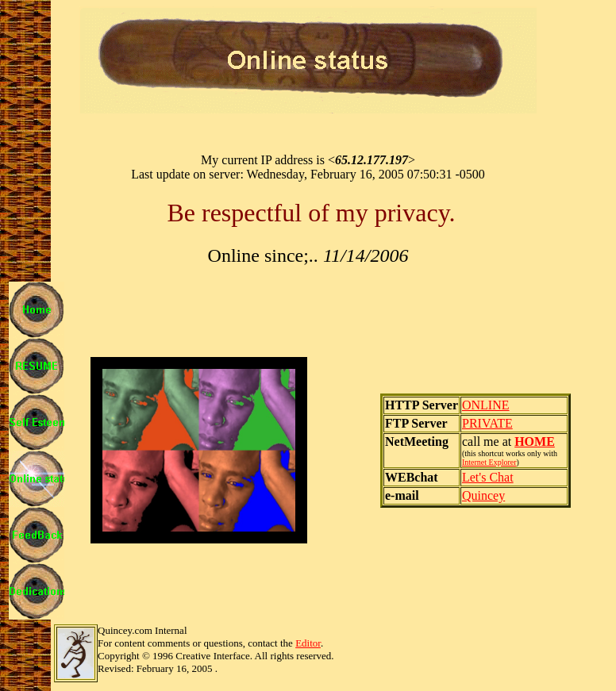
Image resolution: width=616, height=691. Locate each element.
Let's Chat (488, 477)
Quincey (483, 495)
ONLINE (486, 405)
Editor (308, 643)
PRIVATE (487, 423)
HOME (535, 441)
